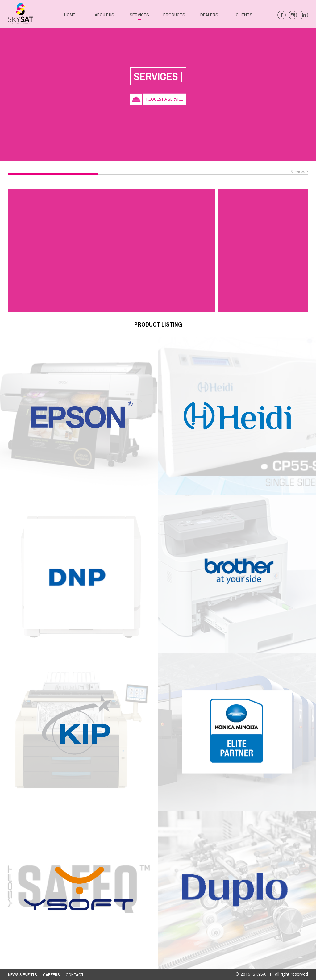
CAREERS (51, 975)
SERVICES (139, 15)
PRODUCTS (174, 15)
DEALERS (209, 15)
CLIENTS (244, 15)
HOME (70, 15)
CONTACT (75, 975)
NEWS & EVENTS (23, 975)
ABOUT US (104, 15)
